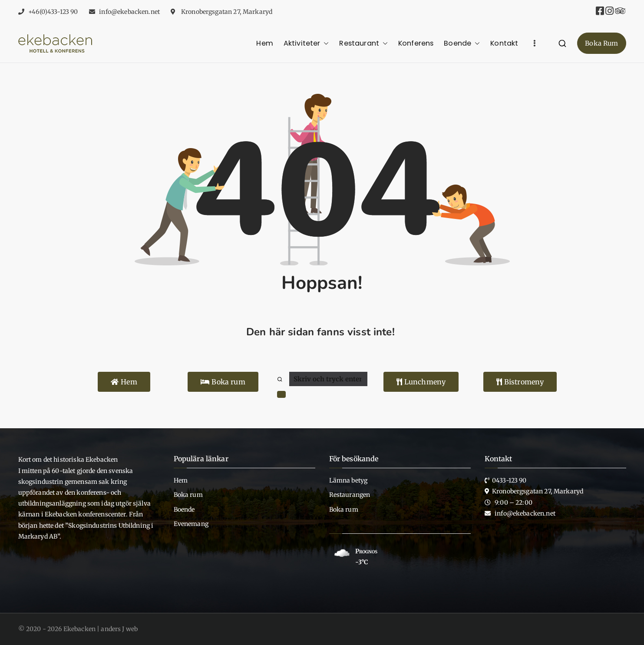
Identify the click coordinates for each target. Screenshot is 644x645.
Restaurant (363, 43)
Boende (462, 43)
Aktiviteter (306, 43)
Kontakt (504, 43)
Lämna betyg (348, 480)
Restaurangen (350, 495)
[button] (324, 43)
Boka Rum (601, 43)
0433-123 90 (509, 480)
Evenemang (191, 524)
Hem (264, 43)
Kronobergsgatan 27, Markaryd (226, 12)
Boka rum (188, 495)
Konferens (416, 43)
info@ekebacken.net (129, 12)
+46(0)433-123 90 (53, 12)
